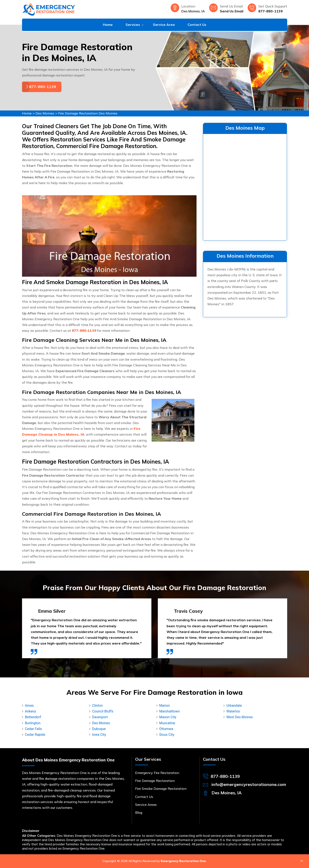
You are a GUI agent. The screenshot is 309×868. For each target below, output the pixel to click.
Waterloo (233, 711)
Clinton (98, 706)
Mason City (168, 717)
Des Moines (45, 113)
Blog (139, 812)
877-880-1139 (271, 11)
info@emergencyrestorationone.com (249, 784)
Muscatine (167, 723)
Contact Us (197, 25)
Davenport (100, 717)
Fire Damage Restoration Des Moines (88, 113)
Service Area (164, 25)
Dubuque (99, 729)
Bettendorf (33, 717)
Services (133, 25)
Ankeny (31, 711)
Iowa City (99, 735)
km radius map (245, 186)
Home (108, 25)
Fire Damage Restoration (155, 781)
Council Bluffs (103, 711)
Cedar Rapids (35, 735)
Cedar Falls (33, 729)
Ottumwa (166, 729)
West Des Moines (240, 717)
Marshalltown (170, 711)
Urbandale (234, 706)
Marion (165, 706)
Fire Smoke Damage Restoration (161, 789)
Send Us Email (232, 11)
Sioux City (167, 735)
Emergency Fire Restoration (157, 773)
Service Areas (146, 805)
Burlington (33, 723)
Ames (29, 706)
